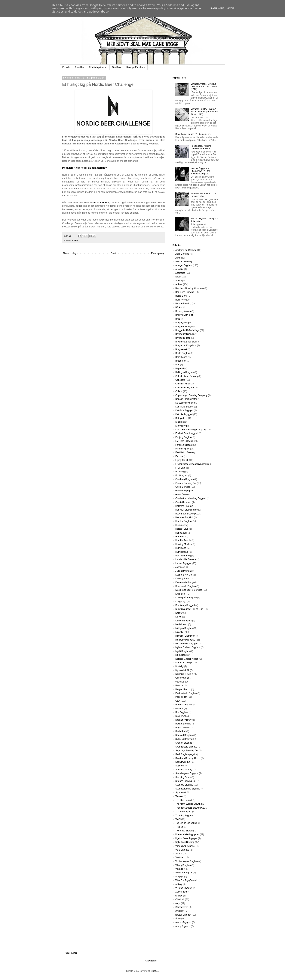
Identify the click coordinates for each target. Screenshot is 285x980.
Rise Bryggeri (182, 716)
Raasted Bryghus (184, 735)
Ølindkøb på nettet (98, 67)
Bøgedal (180, 369)
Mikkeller (180, 632)
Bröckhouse (181, 357)
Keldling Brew (182, 579)
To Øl (178, 819)
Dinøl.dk (179, 422)
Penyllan (180, 685)
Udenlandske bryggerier (187, 834)
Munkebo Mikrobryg (185, 640)
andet (178, 277)
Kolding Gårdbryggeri (186, 598)
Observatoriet (182, 678)
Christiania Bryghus (185, 388)
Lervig (178, 617)
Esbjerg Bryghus (184, 437)
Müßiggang (181, 655)
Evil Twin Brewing (184, 441)
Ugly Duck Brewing (185, 842)
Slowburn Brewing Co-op (188, 758)
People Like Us (183, 689)
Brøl (177, 365)
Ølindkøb (180, 899)
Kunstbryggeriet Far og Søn (189, 609)
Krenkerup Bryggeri (185, 605)
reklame (179, 709)
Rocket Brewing (183, 724)
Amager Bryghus (184, 265)
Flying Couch (182, 460)
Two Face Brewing (185, 831)
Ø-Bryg (179, 896)
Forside (66, 67)
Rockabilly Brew (183, 720)
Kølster (179, 613)
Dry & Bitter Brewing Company (191, 430)
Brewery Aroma (183, 311)
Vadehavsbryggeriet (185, 846)
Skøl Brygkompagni (185, 754)
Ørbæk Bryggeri (183, 915)
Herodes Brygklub (184, 517)
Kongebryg (181, 602)
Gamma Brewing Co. (186, 483)
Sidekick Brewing (184, 739)
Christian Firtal (183, 384)
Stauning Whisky (184, 770)
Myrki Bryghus (182, 651)
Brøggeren (181, 361)
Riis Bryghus (182, 712)
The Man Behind (184, 800)
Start (113, 253)
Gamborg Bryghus (184, 479)
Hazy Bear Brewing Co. (187, 514)
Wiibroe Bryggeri (184, 888)
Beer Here (181, 300)
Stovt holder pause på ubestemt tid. (193, 134)
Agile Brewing (182, 254)
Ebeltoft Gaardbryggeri (187, 433)
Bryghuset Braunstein (186, 342)
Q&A (178, 701)
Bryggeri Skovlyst (184, 327)
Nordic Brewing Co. (185, 663)
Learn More (217, 8)
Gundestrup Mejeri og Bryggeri (191, 498)
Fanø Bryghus (182, 449)
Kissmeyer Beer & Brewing (189, 590)
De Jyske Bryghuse (185, 403)
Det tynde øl (181, 418)
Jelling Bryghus (183, 571)
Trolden (179, 827)
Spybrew (180, 766)
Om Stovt (117, 67)
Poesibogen (181, 697)
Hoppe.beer (181, 533)
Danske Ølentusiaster (186, 399)
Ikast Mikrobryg (183, 556)
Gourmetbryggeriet (185, 491)
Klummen (180, 594)
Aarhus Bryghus (183, 922)
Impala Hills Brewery (186, 559)
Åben (178, 919)
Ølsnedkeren (182, 907)
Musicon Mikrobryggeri (187, 644)
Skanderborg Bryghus (186, 747)
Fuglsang (180, 472)
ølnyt (178, 903)
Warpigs (179, 877)
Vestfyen (180, 857)
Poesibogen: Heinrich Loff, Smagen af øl (204, 195)
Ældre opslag (157, 253)
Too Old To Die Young (186, 823)
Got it (231, 8)
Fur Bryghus (181, 475)
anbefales (180, 273)
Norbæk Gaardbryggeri (187, 659)
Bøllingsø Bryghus (184, 372)
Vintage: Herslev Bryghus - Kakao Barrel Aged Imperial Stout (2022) (204, 112)
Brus (178, 319)
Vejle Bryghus (182, 850)
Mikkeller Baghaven (185, 636)
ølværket (180, 911)
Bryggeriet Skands (185, 334)
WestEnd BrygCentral (186, 880)
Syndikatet (181, 792)
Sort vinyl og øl (183, 762)
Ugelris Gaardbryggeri (186, 838)
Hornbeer (180, 537)
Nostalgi (179, 666)
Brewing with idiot (184, 315)
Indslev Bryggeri (183, 563)
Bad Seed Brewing (185, 292)
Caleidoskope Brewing (187, 376)
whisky (179, 884)
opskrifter (180, 682)
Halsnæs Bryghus (184, 506)
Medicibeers (181, 624)
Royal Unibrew (183, 728)
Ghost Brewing (183, 487)
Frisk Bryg (180, 468)
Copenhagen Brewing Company (191, 395)
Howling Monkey (184, 544)
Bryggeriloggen (183, 338)
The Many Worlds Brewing (189, 804)
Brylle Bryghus (183, 353)
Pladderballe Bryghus (186, 693)
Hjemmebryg (182, 525)
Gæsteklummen (183, 502)
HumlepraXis (182, 552)
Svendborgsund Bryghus (188, 789)
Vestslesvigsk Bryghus (187, 861)
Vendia (179, 854)
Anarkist (179, 269)
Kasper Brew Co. (184, 575)
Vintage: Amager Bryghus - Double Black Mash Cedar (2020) (204, 87)
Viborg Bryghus (183, 865)
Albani (178, 258)
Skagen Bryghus (184, 743)
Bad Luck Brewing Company (190, 288)
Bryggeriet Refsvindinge (187, 330)
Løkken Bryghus (184, 621)
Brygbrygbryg (182, 323)
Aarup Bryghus (183, 926)
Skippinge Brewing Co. (187, 751)
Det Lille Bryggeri (184, 414)
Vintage (179, 869)
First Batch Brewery (185, 452)
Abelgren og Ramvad (186, 250)
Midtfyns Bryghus (184, 628)
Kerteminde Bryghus (186, 586)
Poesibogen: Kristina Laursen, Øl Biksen (201, 147)
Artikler (75, 240)
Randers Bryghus (184, 705)
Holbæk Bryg (182, 529)
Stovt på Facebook (136, 67)
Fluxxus (179, 456)
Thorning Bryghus (184, 816)
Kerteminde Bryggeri (186, 582)
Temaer (179, 796)
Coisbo (179, 391)
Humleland (181, 548)
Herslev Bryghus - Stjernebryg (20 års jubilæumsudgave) (200, 171)
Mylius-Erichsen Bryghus (188, 647)
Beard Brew (181, 296)
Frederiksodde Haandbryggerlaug (192, 464)
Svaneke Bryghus (184, 785)
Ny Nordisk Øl (182, 670)
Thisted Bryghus (184, 812)
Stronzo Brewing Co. (186, 781)
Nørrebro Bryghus (184, 674)
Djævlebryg (181, 426)
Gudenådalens (183, 495)
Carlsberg (180, 380)
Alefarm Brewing (184, 262)
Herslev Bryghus (184, 521)
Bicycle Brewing (183, 303)
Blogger (154, 971)
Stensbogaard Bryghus (187, 773)
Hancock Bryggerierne (187, 510)
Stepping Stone (183, 777)
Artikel (178, 281)
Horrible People (183, 540)
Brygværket (181, 349)
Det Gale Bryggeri (184, 410)
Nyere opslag (70, 253)
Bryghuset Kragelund (186, 345)
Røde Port (181, 731)
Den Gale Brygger (184, 407)
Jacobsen (180, 567)
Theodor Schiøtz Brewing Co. (190, 808)
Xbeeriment (181, 892)
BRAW (179, 307)
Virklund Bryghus (184, 873)
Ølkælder (79, 67)
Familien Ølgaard (184, 445)
